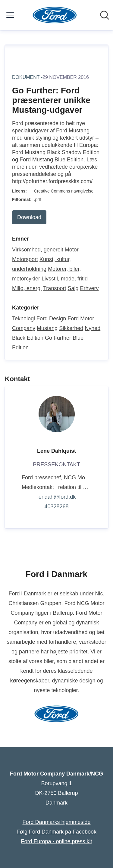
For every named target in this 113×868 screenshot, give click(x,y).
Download (29, 217)
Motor (72, 250)
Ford (42, 319)
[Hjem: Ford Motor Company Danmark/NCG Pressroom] (55, 15)
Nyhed (93, 328)
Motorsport (25, 259)
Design (58, 319)
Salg (73, 288)
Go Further (58, 338)
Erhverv (89, 288)
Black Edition (28, 338)
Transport (55, 288)
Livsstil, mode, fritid (65, 279)
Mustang (47, 328)
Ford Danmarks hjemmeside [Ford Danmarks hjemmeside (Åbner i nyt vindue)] (56, 822)
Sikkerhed (71, 328)
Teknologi (24, 319)
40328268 (56, 507)
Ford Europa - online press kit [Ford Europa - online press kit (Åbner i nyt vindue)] (56, 841)
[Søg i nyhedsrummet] (105, 15)
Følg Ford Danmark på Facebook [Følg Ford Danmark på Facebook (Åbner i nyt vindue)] (56, 832)
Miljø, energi (27, 288)
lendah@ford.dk (56, 497)
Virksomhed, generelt (38, 250)
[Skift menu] (10, 15)
